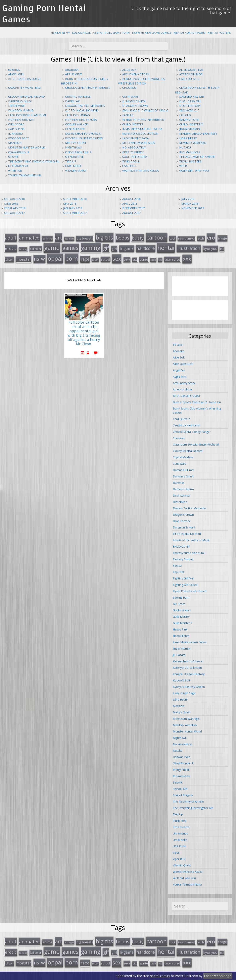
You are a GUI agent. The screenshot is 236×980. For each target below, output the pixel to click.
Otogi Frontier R (78, 152)
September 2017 (75, 213)
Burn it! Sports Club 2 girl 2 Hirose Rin (197, 402)
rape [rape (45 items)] (85, 259)
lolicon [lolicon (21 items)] (9, 259)
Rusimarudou (190, 152)
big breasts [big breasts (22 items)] (85, 238)
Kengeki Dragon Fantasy (198, 134)
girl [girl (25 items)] (114, 249)
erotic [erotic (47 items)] (11, 248)
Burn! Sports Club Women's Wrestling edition (197, 410)
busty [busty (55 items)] (138, 238)
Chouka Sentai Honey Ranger (87, 88)
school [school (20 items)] (105, 259)
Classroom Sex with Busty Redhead (196, 444)
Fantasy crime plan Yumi (27, 115)
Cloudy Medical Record (26, 97)
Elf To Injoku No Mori (82, 110)
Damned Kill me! (192, 97)
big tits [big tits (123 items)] (104, 237)
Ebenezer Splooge (218, 976)
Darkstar (72, 101)
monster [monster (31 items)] (24, 259)
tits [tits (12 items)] (160, 260)
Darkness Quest (20, 101)
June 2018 (11, 204)
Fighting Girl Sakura (81, 120)
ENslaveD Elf (189, 110)
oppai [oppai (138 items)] (55, 258)
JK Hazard (16, 134)
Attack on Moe (191, 74)
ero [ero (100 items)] (211, 238)
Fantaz (128, 115)
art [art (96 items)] (58, 238)
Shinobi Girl (74, 157)
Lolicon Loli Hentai (87, 33)
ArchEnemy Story (136, 74)
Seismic (14, 157)
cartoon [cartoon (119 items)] (157, 237)
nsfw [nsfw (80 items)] (39, 259)
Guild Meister (133, 124)
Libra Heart (188, 138)
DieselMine (16, 106)
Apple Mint (73, 74)
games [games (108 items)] (70, 248)
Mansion (15, 143)
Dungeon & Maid (21, 110)
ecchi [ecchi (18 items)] (201, 238)
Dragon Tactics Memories (85, 106)
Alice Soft (130, 70)
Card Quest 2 (189, 79)
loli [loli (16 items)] (222, 249)
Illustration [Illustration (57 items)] (189, 248)
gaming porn (189, 120)
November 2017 (193, 208)
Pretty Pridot (133, 152)
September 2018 (75, 199)
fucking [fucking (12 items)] (23, 249)
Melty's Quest (76, 143)
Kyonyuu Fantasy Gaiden (84, 138)
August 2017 (131, 213)
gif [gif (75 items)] (106, 248)
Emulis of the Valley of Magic (145, 110)
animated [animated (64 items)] (29, 238)
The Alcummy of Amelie (197, 157)
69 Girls (14, 70)
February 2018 (15, 208)
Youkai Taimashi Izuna (25, 175)
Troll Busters (190, 161)
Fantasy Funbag (77, 115)
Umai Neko (73, 166)
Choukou (129, 88)
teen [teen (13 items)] (153, 260)
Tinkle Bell (131, 161)
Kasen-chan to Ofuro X (83, 134)
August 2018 (131, 199)
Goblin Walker (76, 124)
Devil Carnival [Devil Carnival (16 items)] (187, 239)
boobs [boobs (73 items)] (123, 238)
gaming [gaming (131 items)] (91, 248)
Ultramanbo (18, 166)
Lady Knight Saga (136, 138)
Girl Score (16, 124)
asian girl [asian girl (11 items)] (69, 239)
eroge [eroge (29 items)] (222, 238)
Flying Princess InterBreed (143, 120)
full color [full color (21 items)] (36, 249)
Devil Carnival (190, 101)
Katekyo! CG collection (140, 134)
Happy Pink (16, 129)
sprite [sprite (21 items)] (144, 259)
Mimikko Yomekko (193, 143)
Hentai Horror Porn (189, 33)
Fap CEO (185, 115)
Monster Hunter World (27, 147)
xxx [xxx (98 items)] (187, 259)
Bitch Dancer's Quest (24, 79)
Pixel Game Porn (117, 33)
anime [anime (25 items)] (47, 238)
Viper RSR (15, 171)
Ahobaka (72, 70)
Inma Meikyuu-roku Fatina (142, 129)
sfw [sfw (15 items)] (135, 260)
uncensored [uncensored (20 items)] (172, 259)
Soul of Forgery (135, 157)
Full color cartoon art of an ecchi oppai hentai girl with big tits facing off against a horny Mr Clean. (84, 333)
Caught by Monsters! (24, 88)
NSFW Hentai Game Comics (152, 33)
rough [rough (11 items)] (95, 260)
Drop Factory (190, 106)
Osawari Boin (18, 152)
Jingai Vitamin (190, 129)
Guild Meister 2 (191, 124)
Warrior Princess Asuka (141, 171)
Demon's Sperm (134, 101)
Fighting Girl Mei (21, 120)
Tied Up (71, 161)
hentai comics (160, 976)
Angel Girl (16, 74)
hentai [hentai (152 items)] (166, 248)
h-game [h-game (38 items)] (127, 248)
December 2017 (133, 208)
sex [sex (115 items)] (117, 259)
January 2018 (73, 208)
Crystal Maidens (78, 97)
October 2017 (14, 213)
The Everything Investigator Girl (34, 161)
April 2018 (130, 204)
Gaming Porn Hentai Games (44, 13)
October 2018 (14, 199)
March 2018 (190, 204)
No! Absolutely (134, 147)
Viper (183, 166)
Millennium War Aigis (139, 143)
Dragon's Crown (135, 106)
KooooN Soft (19, 138)
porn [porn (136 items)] (72, 258)
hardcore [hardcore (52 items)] (146, 248)
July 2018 (188, 199)
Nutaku (185, 147)
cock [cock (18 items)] (172, 238)
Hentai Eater (75, 129)
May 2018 (70, 204)
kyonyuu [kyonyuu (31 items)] (210, 248)
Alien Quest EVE (191, 70)
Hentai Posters (219, 33)
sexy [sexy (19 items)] (127, 260)
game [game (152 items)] (52, 248)
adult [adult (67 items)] (11, 238)
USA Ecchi (129, 166)
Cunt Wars (130, 97)
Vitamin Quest (76, 171)
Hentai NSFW (60, 33)
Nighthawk (74, 147)
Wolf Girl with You (194, 171)
